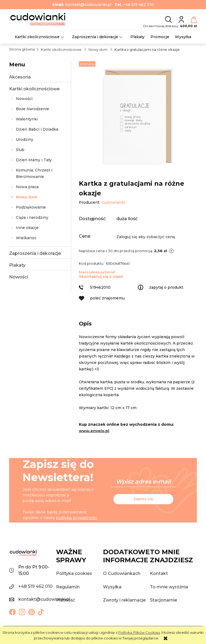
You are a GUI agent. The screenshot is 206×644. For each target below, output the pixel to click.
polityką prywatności (77, 518)
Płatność (66, 600)
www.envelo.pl (94, 431)
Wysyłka (112, 587)
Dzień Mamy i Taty (34, 160)
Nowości (24, 99)
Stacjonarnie (163, 600)
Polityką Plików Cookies (139, 632)
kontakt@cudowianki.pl (88, 5)
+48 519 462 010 (139, 5)
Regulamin (68, 587)
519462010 (100, 287)
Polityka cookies (74, 573)
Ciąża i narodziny (32, 217)
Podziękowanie (31, 207)
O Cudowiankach (122, 573)
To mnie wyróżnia (169, 587)
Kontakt (159, 573)
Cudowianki (113, 202)
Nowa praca (27, 187)
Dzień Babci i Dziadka (37, 129)
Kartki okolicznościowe (34, 89)
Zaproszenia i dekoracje (35, 253)
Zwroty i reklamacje (124, 600)
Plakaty (17, 265)
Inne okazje (27, 228)
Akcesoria (20, 77)
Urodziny (25, 139)
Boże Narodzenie (32, 109)
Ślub (20, 150)
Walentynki (27, 119)
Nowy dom (27, 197)
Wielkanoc (26, 238)
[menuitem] (37, 37)
